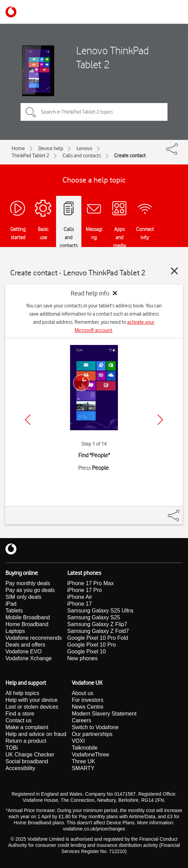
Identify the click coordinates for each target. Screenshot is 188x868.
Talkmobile (85, 748)
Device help (51, 148)
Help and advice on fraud (36, 734)
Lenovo (84, 148)
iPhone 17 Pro (85, 590)
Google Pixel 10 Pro (92, 645)
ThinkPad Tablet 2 (30, 156)
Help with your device (31, 700)
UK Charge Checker (30, 755)
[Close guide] (174, 271)
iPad (11, 604)
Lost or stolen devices (32, 707)
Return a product (26, 741)
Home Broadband (27, 624)
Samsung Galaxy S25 (94, 617)
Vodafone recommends (34, 638)
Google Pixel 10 (87, 652)
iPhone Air (80, 597)
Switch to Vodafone (95, 727)
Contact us (18, 720)
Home (18, 148)
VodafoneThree (90, 755)
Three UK (83, 761)
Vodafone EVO (24, 652)
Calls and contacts (82, 156)
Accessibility (20, 768)
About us (83, 693)
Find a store (20, 714)
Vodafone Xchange (29, 658)
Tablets (14, 611)
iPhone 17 (80, 604)
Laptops (15, 631)
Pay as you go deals (30, 590)
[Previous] (28, 420)
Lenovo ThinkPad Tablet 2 (112, 57)
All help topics (22, 693)
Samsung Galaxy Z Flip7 (97, 624)
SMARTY (83, 768)
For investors (88, 700)
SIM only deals (23, 597)
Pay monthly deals (28, 583)
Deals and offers (25, 645)
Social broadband (27, 761)
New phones (83, 658)
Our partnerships (92, 734)
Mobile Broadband (28, 617)
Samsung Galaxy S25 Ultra (100, 611)
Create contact (130, 156)
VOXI (78, 741)
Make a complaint (27, 727)
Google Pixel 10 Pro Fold (98, 638)
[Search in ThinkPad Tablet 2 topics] (94, 112)
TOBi (12, 748)
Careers (82, 720)
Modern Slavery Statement (104, 714)
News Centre (88, 707)
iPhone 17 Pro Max (91, 583)
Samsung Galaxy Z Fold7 (98, 631)
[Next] (160, 420)
